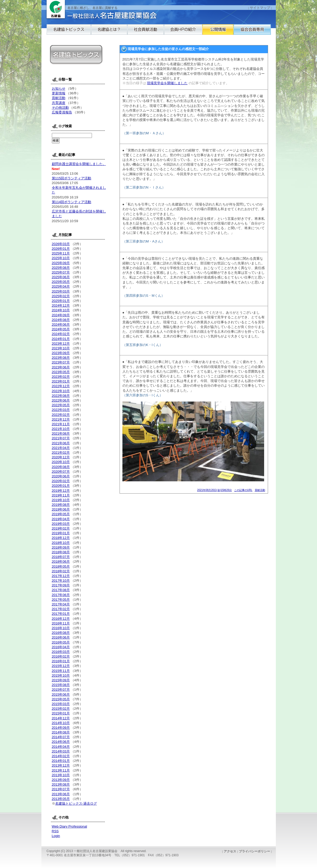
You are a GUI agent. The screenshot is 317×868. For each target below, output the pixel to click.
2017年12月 (61, 576)
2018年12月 (61, 538)
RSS (55, 831)
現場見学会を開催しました (167, 83)
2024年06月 (61, 324)
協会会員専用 (69, 43)
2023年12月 (61, 344)
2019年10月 (61, 500)
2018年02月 (61, 571)
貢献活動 (260, 490)
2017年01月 (61, 614)
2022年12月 (61, 386)
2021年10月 (61, 429)
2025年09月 (61, 263)
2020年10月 (61, 462)
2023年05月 (61, 372)
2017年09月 (61, 585)
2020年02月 (61, 481)
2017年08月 (61, 590)
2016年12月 (61, 619)
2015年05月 (61, 699)
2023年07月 (61, 362)
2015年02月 (61, 709)
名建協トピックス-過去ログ (76, 803)
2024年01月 (61, 339)
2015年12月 (61, 666)
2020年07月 (61, 472)
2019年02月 (61, 528)
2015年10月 (61, 675)
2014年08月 (61, 732)
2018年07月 (61, 557)
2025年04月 (61, 286)
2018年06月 (61, 562)
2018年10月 (61, 543)
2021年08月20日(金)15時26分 (215, 490)
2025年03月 (61, 291)
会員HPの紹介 (209, 32)
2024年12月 (61, 305)
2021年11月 (61, 424)
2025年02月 (61, 296)
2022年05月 (61, 405)
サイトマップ (260, 8)
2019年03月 (61, 524)
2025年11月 (61, 253)
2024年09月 (61, 315)
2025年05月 (61, 282)
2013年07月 (61, 789)
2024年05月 (61, 329)
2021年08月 (61, 433)
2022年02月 (61, 415)
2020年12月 (61, 457)
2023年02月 (61, 377)
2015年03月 (61, 704)
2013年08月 (61, 784)
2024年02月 (61, 334)
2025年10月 (61, 258)
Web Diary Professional (70, 826)
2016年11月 (61, 623)
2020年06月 (61, 476)
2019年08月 (61, 505)
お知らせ (59, 89)
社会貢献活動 (163, 32)
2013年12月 (61, 765)
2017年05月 (61, 600)
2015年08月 (61, 685)
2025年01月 (61, 301)
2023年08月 (61, 358)
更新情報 (59, 93)
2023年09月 (61, 353)
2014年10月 (61, 723)
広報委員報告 (62, 112)
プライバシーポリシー (254, 851)
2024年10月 (61, 310)
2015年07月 (61, 690)
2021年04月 (61, 448)
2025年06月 (61, 277)
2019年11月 (61, 495)
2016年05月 (61, 642)
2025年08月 (61, 268)
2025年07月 (61, 272)
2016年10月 (61, 628)
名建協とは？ (116, 32)
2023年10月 (61, 348)
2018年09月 (61, 547)
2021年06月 (61, 443)
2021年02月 (61, 453)
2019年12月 (61, 491)
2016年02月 (61, 656)
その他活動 (60, 108)
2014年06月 (61, 742)
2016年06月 (61, 637)
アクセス (230, 851)
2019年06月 (61, 509)
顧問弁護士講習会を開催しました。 (79, 164)
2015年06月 (61, 694)
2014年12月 (61, 718)
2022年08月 (61, 396)
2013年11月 (61, 770)
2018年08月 (61, 552)
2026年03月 (61, 244)
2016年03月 (61, 652)
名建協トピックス (69, 32)
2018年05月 (61, 566)
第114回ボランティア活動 (72, 202)
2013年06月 (61, 794)
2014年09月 (61, 728)
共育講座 (59, 103)
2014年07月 (61, 737)
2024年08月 (61, 320)
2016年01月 (61, 661)
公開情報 (256, 32)
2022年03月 (61, 410)
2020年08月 (61, 467)
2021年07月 (61, 438)
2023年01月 (61, 381)
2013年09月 (61, 780)
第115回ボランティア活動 (72, 178)
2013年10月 (61, 775)
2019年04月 (61, 519)
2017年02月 (61, 609)
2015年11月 (61, 671)
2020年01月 (61, 486)
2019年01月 (61, 533)
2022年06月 (61, 400)
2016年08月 (61, 633)
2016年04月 (61, 647)
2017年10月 (61, 581)
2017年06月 (61, 595)
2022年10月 (61, 391)
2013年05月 (61, 799)
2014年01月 (61, 761)
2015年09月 (61, 680)
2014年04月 (61, 747)
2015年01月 (61, 713)
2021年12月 (61, 419)
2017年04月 (61, 604)
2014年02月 (61, 756)
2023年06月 (61, 367)
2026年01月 (61, 249)
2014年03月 (61, 751)
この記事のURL (243, 490)
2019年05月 (61, 514)
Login (56, 836)
